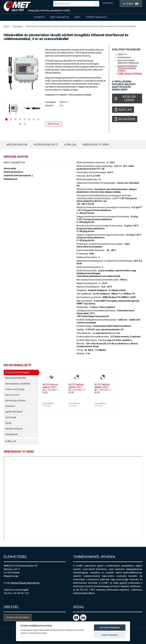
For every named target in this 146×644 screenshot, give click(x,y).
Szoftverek (11, 417)
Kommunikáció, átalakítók (18, 384)
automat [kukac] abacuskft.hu (25, 583)
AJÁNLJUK (70, 145)
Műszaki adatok (17, 145)
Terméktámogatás (96, 17)
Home (6, 26)
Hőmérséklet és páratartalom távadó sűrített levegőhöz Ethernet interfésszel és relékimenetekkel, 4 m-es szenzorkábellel (81, 26)
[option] (22, 70)
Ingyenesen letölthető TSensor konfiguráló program (127, 68)
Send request (54, 124)
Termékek (39, 17)
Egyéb (8, 423)
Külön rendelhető (46, 145)
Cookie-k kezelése (110, 635)
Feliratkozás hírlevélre (18, 617)
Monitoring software (15, 401)
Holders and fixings (15, 389)
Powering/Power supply (17, 372)
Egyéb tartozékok (14, 412)
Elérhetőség (108, 3)
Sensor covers (12, 395)
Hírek (77, 17)
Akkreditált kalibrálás (16, 378)
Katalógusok (11, 434)
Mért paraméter (60, 17)
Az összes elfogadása (110, 627)
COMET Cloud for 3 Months (130, 73)
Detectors (10, 406)
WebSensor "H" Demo (96, 145)
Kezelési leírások (14, 429)
